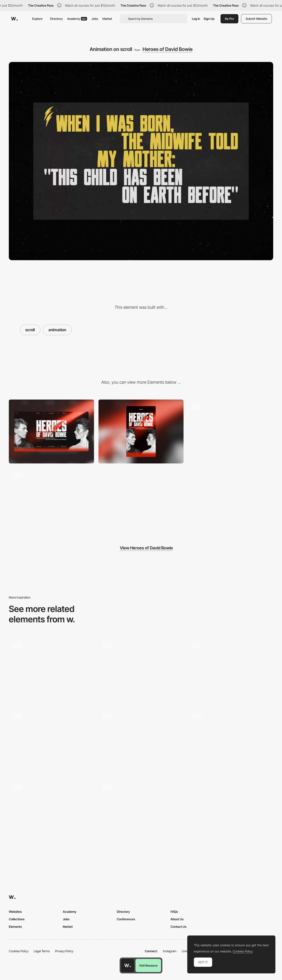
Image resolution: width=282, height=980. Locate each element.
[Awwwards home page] (128, 965)
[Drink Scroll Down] (51, 741)
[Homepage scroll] (51, 670)
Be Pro (229, 19)
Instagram (170, 951)
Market (107, 19)
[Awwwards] (14, 19)
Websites (15, 912)
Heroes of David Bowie (168, 49)
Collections (17, 919)
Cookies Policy (19, 951)
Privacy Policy (64, 951)
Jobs (95, 19)
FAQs (174, 912)
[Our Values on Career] (141, 812)
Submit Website (256, 19)
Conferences (126, 919)
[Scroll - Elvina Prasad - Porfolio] (231, 741)
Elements (15, 927)
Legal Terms (42, 951)
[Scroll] (141, 670)
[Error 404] (51, 500)
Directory (56, 19)
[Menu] (231, 431)
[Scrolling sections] (231, 670)
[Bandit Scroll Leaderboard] (141, 741)
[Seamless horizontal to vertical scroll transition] (51, 812)
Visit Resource (148, 965)
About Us (177, 919)
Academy (77, 19)
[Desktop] (51, 431)
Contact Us (178, 927)
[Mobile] (141, 431)
